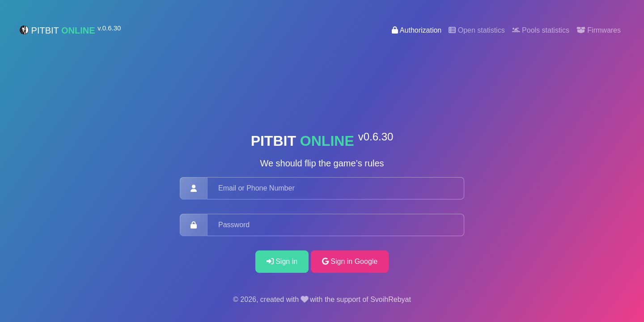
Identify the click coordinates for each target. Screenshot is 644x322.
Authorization (417, 30)
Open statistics (477, 30)
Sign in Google (350, 261)
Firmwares (599, 30)
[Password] (336, 225)
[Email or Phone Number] (336, 188)
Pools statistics (541, 30)
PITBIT (70, 30)
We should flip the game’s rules (322, 163)
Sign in (282, 261)
